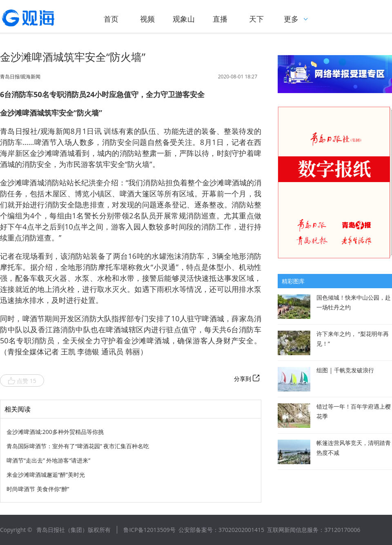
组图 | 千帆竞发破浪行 (345, 370)
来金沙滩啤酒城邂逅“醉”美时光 (46, 475)
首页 (111, 19)
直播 (220, 19)
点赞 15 (22, 381)
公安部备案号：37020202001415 (221, 530)
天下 (256, 19)
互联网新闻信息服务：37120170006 (314, 530)
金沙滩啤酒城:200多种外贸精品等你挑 (55, 432)
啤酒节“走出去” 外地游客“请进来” (48, 460)
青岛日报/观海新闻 (20, 77)
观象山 (184, 19)
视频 (147, 19)
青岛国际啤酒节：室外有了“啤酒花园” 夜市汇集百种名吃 (78, 446)
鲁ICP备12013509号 (149, 530)
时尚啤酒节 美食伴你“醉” (38, 489)
